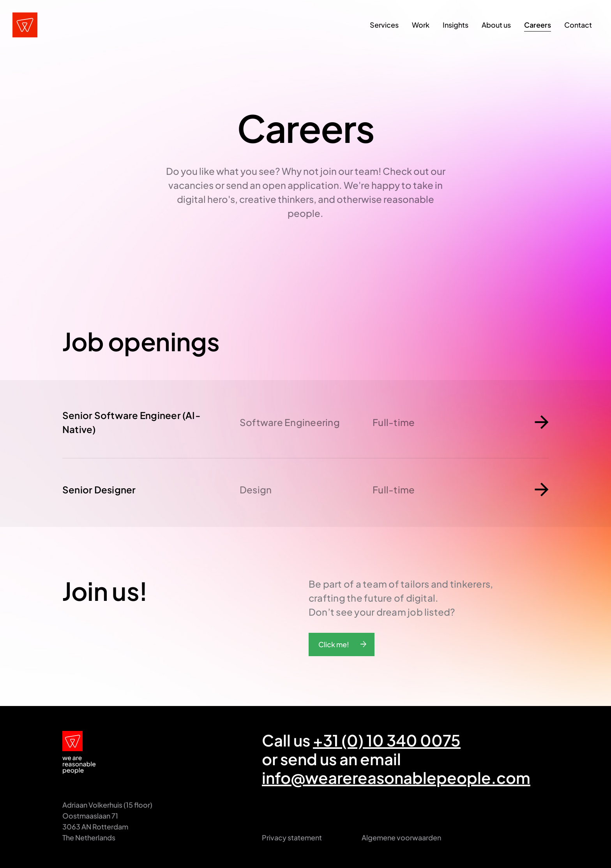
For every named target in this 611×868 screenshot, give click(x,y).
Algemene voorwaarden (401, 837)
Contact (578, 25)
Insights (456, 25)
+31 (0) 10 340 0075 (387, 740)
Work (421, 25)
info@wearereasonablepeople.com (396, 777)
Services (384, 25)
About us (496, 25)
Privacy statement (292, 837)
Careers (538, 25)
